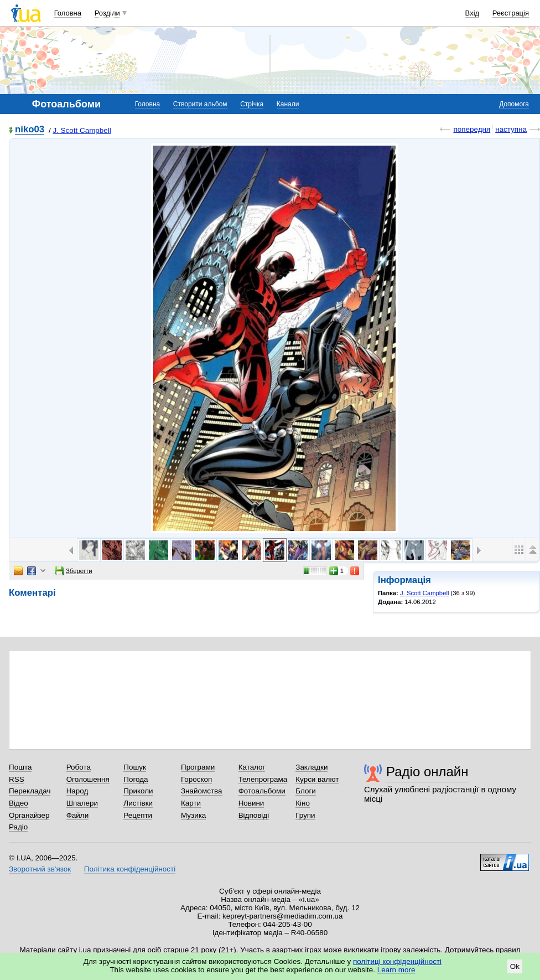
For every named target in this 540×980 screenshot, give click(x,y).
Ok (515, 966)
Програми (198, 767)
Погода (136, 779)
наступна (511, 129)
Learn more (396, 970)
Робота (79, 767)
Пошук (135, 767)
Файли (78, 815)
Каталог (252, 767)
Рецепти (138, 815)
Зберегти (74, 571)
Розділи (107, 13)
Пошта (20, 767)
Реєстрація (511, 13)
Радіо (18, 827)
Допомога (514, 104)
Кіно (303, 803)
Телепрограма (263, 779)
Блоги (306, 791)
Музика (193, 815)
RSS (17, 779)
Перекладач (30, 791)
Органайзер (29, 815)
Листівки (138, 803)
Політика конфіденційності (130, 869)
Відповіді (254, 815)
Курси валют (317, 779)
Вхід (472, 13)
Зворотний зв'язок (40, 869)
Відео (19, 803)
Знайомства (202, 791)
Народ (77, 791)
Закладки (311, 767)
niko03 (30, 130)
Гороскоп (196, 779)
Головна (68, 13)
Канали (288, 104)
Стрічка (252, 104)
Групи (305, 815)
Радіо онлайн (427, 772)
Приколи (138, 791)
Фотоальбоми (262, 791)
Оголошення (88, 779)
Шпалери (82, 803)
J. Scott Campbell (82, 130)
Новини (251, 803)
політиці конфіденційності (397, 961)
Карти (191, 803)
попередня (472, 129)
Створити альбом (200, 104)
